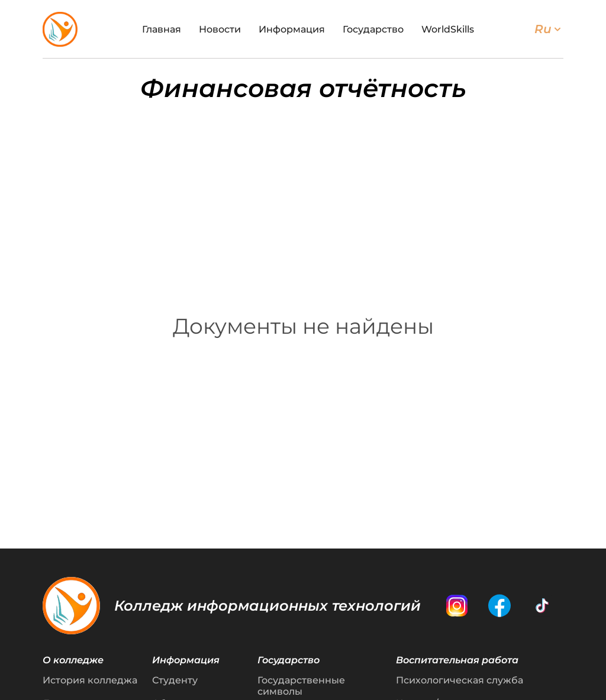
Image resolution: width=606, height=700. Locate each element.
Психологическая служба (460, 680)
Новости (220, 29)
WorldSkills (448, 29)
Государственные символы (301, 686)
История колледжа (90, 680)
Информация (292, 29)
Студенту (175, 680)
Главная (162, 29)
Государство (373, 29)
